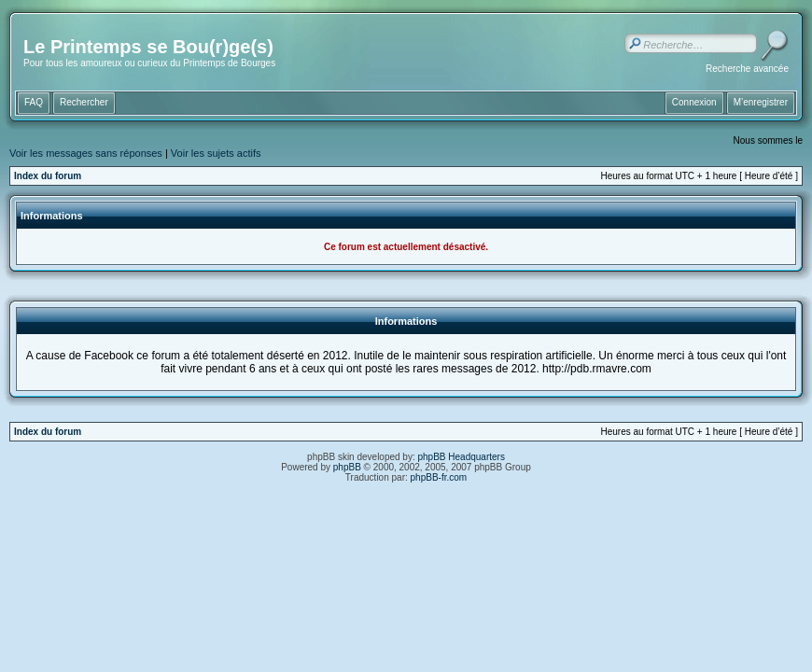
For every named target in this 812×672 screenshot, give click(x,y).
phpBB (347, 467)
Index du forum (48, 176)
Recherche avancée (747, 69)
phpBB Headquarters (462, 457)
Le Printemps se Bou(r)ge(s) (148, 47)
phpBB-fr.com (439, 477)
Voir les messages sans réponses (86, 153)
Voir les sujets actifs (216, 153)
